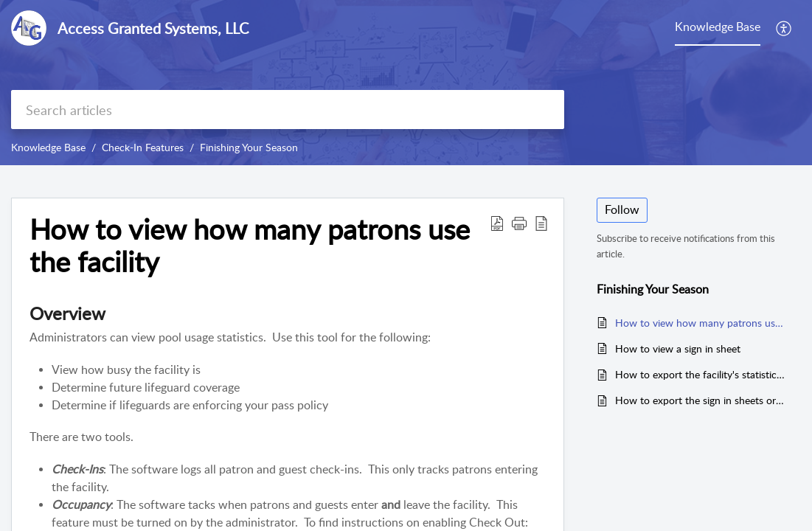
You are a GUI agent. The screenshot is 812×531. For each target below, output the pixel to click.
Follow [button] (622, 209)
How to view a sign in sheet (678, 348)
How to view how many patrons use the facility (701, 323)
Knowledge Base (48, 147)
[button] (784, 28)
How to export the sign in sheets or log (701, 400)
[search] (288, 110)
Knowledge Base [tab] (718, 27)
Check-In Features (143, 147)
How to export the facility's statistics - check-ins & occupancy (701, 374)
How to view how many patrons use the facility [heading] (250, 246)
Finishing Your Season (249, 147)
